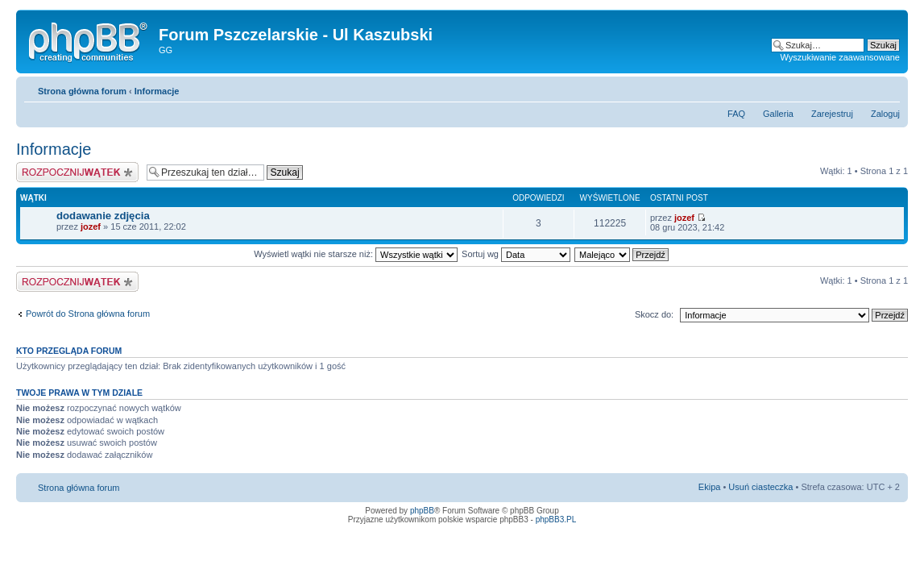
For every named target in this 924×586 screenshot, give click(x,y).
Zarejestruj (832, 114)
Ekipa (710, 487)
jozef (91, 227)
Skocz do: (654, 314)
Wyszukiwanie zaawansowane (840, 57)
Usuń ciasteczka (760, 487)
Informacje (157, 91)
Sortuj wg (516, 254)
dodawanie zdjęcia (103, 216)
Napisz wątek (77, 172)
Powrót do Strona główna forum (88, 314)
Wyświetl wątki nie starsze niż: (356, 254)
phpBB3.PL (556, 520)
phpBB (422, 511)
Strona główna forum (82, 91)
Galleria (778, 114)
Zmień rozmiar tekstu (888, 88)
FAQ (736, 114)
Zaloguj (885, 114)
